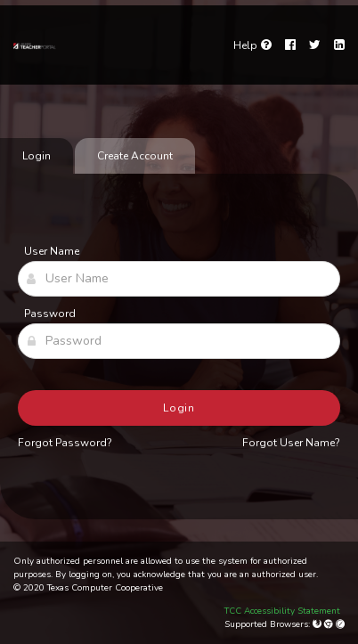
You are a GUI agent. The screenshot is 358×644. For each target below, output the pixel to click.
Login (179, 408)
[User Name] (179, 279)
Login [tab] (37, 156)
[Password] (179, 341)
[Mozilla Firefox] (318, 624)
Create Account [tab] (135, 156)
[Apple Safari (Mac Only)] (340, 624)
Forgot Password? (65, 443)
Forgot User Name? (291, 443)
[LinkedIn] (339, 45)
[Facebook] (290, 45)
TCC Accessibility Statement (282, 611)
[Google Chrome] (330, 624)
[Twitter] (315, 45)
